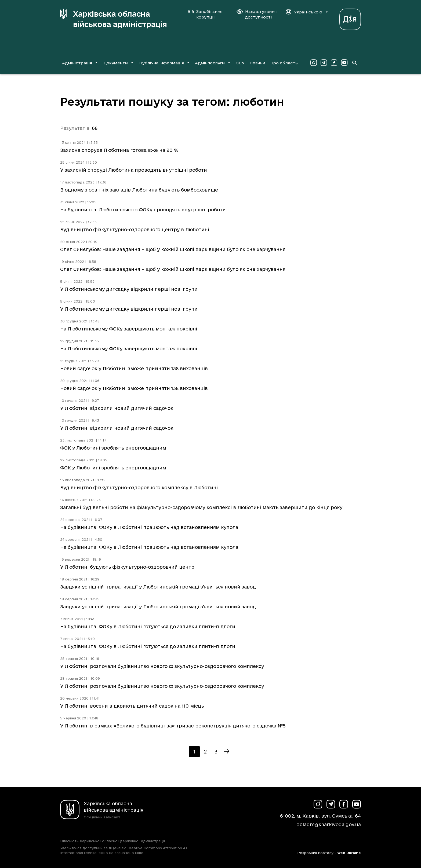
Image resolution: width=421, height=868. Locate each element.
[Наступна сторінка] (227, 752)
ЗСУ (240, 63)
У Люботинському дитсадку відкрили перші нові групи (129, 289)
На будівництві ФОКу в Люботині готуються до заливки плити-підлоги (148, 626)
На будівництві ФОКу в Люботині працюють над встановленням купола (149, 527)
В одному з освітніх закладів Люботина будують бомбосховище (139, 190)
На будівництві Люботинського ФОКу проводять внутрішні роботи (143, 210)
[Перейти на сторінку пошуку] (354, 63)
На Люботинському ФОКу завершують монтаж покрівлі (129, 329)
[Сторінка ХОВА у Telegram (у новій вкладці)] (324, 63)
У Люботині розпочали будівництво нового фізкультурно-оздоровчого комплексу (162, 666)
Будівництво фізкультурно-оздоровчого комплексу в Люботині (139, 488)
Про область (284, 63)
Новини (257, 63)
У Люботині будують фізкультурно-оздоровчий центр (127, 567)
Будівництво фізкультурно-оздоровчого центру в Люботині (135, 229)
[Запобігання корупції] (208, 14)
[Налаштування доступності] (257, 14)
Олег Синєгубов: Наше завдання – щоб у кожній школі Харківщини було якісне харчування (173, 249)
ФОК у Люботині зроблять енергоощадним (113, 448)
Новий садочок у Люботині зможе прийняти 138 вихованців (134, 368)
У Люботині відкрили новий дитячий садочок (117, 408)
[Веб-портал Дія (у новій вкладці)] (350, 18)
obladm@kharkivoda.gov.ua (329, 824)
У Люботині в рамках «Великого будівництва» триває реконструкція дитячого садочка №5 (173, 726)
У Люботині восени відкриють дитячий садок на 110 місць (132, 706)
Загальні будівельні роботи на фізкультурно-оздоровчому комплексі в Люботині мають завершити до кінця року (201, 507)
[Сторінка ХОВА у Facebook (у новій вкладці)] (334, 63)
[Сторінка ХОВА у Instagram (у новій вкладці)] (314, 63)
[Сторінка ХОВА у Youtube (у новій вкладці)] (344, 63)
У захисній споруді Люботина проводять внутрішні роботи (134, 170)
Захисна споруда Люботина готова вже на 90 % (119, 150)
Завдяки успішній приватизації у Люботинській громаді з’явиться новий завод (158, 587)
